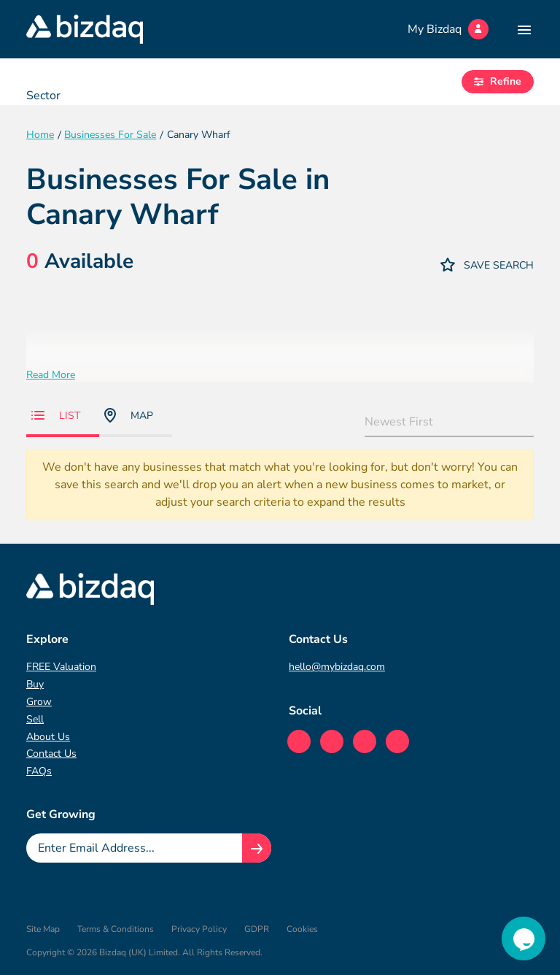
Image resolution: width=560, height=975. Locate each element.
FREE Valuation (61, 667)
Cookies (302, 929)
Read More (51, 375)
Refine (498, 81)
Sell (35, 719)
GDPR (257, 929)
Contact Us (51, 754)
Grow (39, 702)
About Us (48, 737)
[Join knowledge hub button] (257, 848)
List (56, 416)
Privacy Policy (199, 929)
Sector (43, 96)
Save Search (487, 265)
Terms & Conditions (116, 929)
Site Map (43, 929)
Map (129, 415)
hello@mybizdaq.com (337, 667)
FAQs (39, 771)
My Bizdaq (448, 29)
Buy (35, 684)
